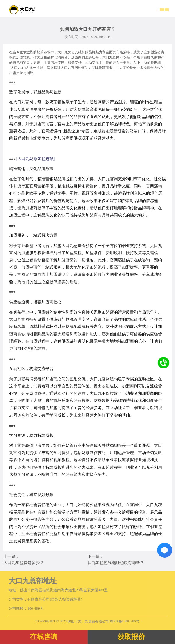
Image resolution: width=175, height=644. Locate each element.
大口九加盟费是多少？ (24, 563)
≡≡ (164, 9)
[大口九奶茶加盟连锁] (36, 159)
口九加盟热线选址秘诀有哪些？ (116, 563)
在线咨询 (44, 637)
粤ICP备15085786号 (125, 621)
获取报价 (131, 637)
